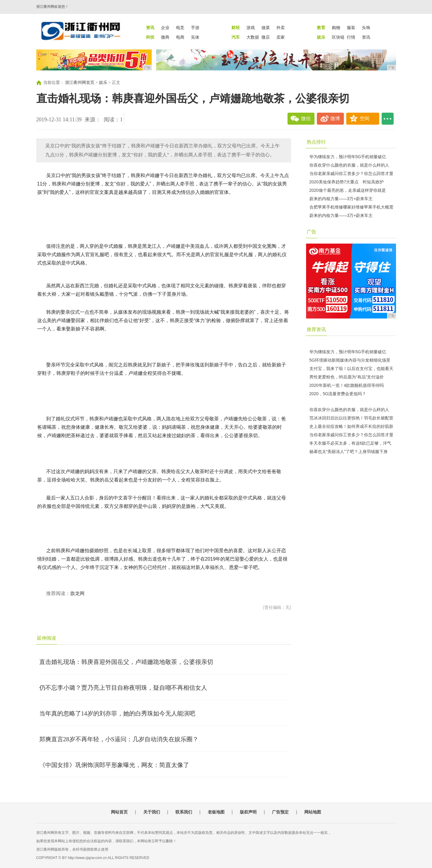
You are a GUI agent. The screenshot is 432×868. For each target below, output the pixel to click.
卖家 (281, 37)
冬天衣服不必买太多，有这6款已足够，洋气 (350, 443)
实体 (195, 37)
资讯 (366, 37)
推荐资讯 (316, 329)
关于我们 (152, 812)
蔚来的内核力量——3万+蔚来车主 (341, 199)
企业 (165, 28)
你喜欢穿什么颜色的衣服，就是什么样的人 (349, 165)
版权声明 (248, 812)
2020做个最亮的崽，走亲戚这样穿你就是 (348, 190)
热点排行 (316, 142)
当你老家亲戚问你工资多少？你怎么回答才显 (351, 173)
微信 (306, 118)
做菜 (266, 28)
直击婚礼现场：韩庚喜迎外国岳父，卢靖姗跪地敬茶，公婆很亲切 (126, 662)
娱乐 (103, 83)
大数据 (253, 37)
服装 (351, 28)
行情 (351, 37)
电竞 (180, 28)
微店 (266, 37)
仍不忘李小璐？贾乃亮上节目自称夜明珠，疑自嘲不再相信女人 (123, 688)
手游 (195, 28)
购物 (336, 28)
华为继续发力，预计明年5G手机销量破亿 (348, 157)
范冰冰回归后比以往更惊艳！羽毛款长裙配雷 (351, 418)
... (388, 119)
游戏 (251, 28)
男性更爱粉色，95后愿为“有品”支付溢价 (347, 377)
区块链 (338, 37)
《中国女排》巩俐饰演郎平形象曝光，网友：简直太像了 (114, 765)
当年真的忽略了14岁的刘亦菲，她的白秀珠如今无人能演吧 (117, 713)
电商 (180, 37)
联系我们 (184, 812)
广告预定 (280, 812)
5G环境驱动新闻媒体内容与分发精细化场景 (350, 360)
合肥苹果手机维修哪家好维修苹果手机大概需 (351, 207)
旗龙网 (77, 593)
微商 (165, 37)
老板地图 (216, 812)
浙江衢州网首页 (80, 83)
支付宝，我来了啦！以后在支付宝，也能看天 (351, 369)
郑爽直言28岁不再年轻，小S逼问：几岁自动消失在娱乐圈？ (119, 739)
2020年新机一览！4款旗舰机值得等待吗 (347, 385)
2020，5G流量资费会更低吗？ (338, 394)
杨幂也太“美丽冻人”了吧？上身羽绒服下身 (349, 452)
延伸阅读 (46, 638)
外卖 (281, 28)
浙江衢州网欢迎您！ (52, 7)
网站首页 (119, 812)
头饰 (366, 28)
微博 (335, 118)
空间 (365, 118)
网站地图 (313, 812)
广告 (311, 232)
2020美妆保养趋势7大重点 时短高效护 (347, 182)
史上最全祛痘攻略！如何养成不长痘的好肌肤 (351, 426)
